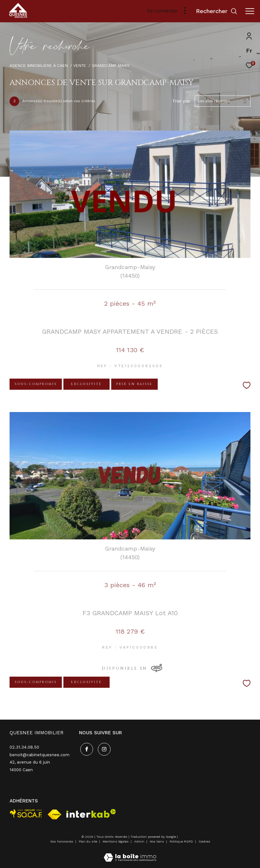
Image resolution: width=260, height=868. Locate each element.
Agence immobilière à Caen (39, 65)
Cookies (204, 841)
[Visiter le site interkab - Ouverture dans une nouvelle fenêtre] (91, 813)
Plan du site (88, 841)
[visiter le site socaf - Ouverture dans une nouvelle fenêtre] (26, 813)
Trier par (181, 101)
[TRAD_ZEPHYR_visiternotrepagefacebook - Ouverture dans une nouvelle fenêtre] (85, 748)
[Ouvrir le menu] (250, 11)
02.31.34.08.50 (24, 747)
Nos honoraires (62, 841)
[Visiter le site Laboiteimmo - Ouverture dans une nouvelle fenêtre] (130, 853)
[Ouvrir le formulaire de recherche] (217, 11)
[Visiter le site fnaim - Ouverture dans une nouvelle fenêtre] (54, 815)
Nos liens (157, 841)
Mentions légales (116, 841)
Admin (140, 841)
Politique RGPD (181, 841)
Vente (80, 65)
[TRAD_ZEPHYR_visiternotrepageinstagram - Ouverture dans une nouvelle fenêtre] (103, 748)
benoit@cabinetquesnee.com (40, 755)
